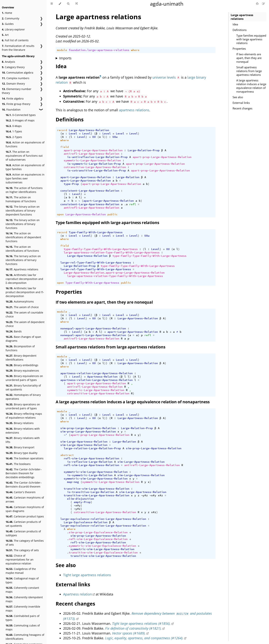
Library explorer (13, 29)
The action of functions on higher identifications (24, 190)
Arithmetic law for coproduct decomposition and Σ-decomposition (24, 279)
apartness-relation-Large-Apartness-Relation (96, 373)
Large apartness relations (242, 17)
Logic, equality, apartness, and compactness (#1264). (144, 638)
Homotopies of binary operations (23, 397)
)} (106, 318)
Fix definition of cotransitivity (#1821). (133, 628)
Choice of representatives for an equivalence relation (20, 560)
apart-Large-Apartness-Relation (86, 177)
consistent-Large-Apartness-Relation (90, 191)
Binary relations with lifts (23, 440)
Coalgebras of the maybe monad (21, 571)
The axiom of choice (22, 307)
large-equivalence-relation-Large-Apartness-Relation (103, 519)
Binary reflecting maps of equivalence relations (24, 416)
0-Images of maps (20, 120)
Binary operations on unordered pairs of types (23, 406)
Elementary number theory (17, 91)
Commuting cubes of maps (23, 627)
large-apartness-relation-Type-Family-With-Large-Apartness (112, 252)
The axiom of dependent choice (25, 324)
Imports (65, 58)
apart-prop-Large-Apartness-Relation (93, 150)
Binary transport (20, 447)
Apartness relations (22, 269)
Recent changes (242, 108)
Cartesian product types (25, 516)
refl (133, 204)
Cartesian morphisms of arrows (25, 499)
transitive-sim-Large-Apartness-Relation (96, 489)
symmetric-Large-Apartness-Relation (92, 160)
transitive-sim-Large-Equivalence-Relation (103, 553)
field (65, 147)
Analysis (8, 62)
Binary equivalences (22, 371)
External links (241, 103)
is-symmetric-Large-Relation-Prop (94, 164)
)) (106, 137)
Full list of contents (15, 40)
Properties (239, 49)
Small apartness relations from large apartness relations (249, 71)
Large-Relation (128, 177)
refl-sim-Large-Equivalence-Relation (98, 539)
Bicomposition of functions (20, 348)
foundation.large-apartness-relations (99, 50)
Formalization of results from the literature (18, 48)
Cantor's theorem (21, 492)
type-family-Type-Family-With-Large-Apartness (101, 249)
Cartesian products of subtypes (23, 533)
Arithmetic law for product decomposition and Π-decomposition (25, 292)
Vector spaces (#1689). (129, 633)
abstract (67, 455)
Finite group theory (16, 104)
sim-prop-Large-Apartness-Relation (88, 428)
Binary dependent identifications (21, 358)
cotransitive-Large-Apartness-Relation (95, 167)
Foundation (11, 110)
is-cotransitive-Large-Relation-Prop (96, 170)
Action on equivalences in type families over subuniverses (25, 178)
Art (5, 35)
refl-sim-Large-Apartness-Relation (91, 458)
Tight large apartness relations (87, 575)
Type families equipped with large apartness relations (251, 39)
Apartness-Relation (102, 377)
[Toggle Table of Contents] (52, 4)
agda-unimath (167, 4)
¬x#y (153, 495)
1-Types (14, 131)
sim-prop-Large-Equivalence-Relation (98, 532)
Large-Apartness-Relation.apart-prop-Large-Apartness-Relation (114, 273)
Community (11, 18)
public (112, 214)
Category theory (13, 67)
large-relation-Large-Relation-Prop (92, 448)
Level (73, 134)
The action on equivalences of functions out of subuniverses (24, 156)
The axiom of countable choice (24, 314)
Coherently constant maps (22, 590)
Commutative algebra (18, 73)
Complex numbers (16, 78)
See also (238, 97)
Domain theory (13, 84)
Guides (8, 24)
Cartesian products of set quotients (23, 524)
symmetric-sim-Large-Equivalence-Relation (102, 546)
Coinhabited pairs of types (23, 618)
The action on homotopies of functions (21, 199)
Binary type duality (21, 453)
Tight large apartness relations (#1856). (141, 623)
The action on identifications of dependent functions (23, 237)
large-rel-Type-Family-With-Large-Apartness (96, 263)
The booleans (18, 464)
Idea (235, 24)
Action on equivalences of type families (25, 167)
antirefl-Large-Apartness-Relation (91, 154)
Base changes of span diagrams (23, 339)
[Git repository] (258, 4)
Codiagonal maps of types (22, 580)
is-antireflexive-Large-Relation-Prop (97, 157)
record (62, 130)
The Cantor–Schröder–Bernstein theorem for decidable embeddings (24, 473)
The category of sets (22, 550)
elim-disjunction (81, 499)
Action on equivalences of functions (25, 144)
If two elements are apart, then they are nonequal (249, 58)
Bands (14, 331)
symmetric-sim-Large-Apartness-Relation (96, 472)
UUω (115, 137)
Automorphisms (20, 301)
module (62, 50)
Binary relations (20, 423)
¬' (65, 435)
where (135, 50)
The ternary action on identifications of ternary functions (23, 260)
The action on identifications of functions (22, 249)
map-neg (73, 482)
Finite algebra (13, 98)
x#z (160, 495)
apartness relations (134, 110)
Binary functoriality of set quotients (23, 387)
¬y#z (144, 495)
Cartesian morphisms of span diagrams (25, 509)
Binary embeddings (22, 365)
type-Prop (71, 184)
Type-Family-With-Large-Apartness (96, 232)
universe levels (164, 77)
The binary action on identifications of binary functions (23, 224)
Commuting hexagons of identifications (25, 637)
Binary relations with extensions (23, 431)
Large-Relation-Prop (144, 150)
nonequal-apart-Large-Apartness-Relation (93, 328)
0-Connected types (21, 115)
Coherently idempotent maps (24, 599)
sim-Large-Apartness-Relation (84, 442)
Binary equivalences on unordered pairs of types (24, 378)
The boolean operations (25, 458)
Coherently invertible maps (23, 609)
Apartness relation (78, 594)
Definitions (240, 30)
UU (94, 137)
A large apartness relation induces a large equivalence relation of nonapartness (251, 86)
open (60, 214)
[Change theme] (60, 4)
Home (7, 13)
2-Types (14, 137)
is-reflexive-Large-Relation (90, 462)
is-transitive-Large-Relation (91, 492)
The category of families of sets (25, 543)
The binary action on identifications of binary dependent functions (23, 211)
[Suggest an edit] (263, 4)
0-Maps (14, 126)
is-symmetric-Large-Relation (90, 475)
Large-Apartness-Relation (89, 130)
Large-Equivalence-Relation (86, 522)
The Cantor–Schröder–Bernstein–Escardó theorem (24, 485)
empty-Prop (82, 502)
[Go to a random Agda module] (76, 4)
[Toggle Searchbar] (68, 4)
